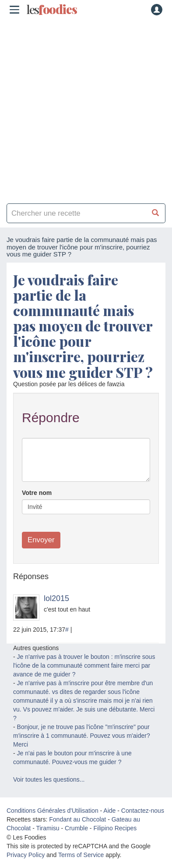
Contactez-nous (143, 811)
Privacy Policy (26, 855)
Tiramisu (47, 828)
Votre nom (37, 493)
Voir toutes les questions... (49, 779)
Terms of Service (81, 855)
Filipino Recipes (115, 828)
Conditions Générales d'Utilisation (53, 811)
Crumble (76, 828)
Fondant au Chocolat (77, 819)
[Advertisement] (86, 108)
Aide (109, 811)
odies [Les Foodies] (52, 10)
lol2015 (56, 598)
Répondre (51, 418)
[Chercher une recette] (156, 213)
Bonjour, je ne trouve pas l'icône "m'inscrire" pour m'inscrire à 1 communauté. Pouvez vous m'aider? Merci (82, 736)
